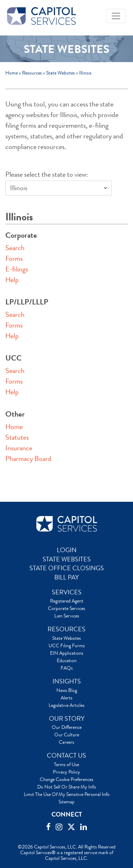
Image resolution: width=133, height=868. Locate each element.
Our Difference (67, 727)
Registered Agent (67, 601)
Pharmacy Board (28, 459)
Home (12, 73)
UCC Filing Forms (67, 645)
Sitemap (66, 802)
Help (12, 280)
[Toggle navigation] (116, 16)
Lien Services (67, 616)
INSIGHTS (67, 681)
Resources (32, 73)
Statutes (17, 437)
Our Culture (67, 735)
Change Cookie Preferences (66, 779)
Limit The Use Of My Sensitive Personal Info (67, 794)
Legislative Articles (66, 705)
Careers (66, 742)
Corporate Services (66, 608)
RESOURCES (66, 629)
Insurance (19, 448)
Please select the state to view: (47, 174)
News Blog (67, 690)
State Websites (60, 73)
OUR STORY (67, 719)
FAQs (67, 668)
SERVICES (67, 592)
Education (67, 660)
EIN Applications (67, 653)
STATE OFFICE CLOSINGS (67, 568)
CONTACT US (66, 756)
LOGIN (67, 550)
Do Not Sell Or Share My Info (67, 787)
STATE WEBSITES (67, 559)
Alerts (66, 698)
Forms (14, 259)
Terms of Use (66, 764)
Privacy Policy (66, 772)
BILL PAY (66, 577)
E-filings (17, 269)
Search (15, 248)
